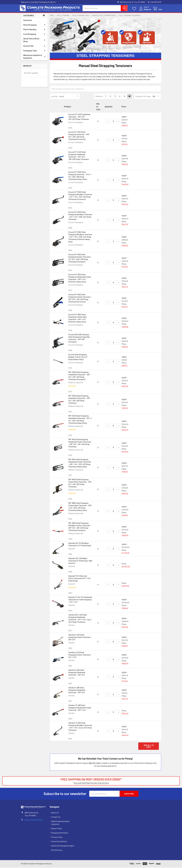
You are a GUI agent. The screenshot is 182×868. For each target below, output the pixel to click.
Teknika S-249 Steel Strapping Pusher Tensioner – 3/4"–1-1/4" (80, 656)
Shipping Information (60, 834)
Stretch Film (34, 47)
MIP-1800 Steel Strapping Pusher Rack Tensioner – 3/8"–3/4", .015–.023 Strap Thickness (80, 484)
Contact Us (56, 818)
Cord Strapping (34, 35)
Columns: (99, 97)
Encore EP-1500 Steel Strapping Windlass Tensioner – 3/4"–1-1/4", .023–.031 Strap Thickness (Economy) (80, 196)
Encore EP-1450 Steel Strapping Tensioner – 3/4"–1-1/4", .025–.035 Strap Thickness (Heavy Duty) (80, 176)
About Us (55, 813)
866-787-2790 (95, 764)
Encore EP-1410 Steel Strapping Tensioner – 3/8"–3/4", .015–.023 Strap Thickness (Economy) (79, 136)
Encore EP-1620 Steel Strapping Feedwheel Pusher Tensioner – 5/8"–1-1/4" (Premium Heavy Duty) (80, 279)
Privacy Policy (57, 838)
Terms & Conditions (59, 842)
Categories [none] (29, 16)
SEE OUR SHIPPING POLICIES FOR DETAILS (91, 784)
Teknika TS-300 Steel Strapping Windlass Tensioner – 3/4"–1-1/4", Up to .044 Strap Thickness (80, 727)
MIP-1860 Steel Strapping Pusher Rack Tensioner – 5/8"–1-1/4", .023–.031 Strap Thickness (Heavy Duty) (80, 507)
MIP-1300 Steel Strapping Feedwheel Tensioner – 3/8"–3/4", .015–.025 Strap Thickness (79, 400)
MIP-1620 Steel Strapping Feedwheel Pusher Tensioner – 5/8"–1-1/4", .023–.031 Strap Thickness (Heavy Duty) (80, 464)
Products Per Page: (143, 97)
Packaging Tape (34, 51)
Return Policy (57, 829)
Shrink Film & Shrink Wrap (34, 41)
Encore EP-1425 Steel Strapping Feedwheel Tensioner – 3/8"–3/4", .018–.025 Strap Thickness (79, 156)
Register (146, 10)
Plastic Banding (34, 30)
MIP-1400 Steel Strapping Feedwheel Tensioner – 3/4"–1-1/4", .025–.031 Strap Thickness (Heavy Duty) (80, 420)
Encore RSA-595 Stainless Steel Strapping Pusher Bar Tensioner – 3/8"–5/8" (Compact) (79, 339)
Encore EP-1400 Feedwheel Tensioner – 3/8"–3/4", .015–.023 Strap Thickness (79, 118)
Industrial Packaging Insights (63, 846)
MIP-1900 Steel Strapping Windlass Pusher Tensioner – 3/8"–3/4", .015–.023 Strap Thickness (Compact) (80, 527)
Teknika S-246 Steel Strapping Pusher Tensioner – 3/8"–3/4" (80, 638)
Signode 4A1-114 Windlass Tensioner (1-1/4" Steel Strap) (80, 545)
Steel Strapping (34, 26)
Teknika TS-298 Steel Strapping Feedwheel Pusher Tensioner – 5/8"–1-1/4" (80, 708)
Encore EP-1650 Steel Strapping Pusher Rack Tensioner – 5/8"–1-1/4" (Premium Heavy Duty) (77, 319)
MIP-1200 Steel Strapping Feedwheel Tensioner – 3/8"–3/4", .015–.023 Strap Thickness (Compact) (79, 377)
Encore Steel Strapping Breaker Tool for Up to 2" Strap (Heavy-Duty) (78, 358)
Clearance (28, 21)
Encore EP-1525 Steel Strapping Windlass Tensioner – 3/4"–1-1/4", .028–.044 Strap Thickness (80, 216)
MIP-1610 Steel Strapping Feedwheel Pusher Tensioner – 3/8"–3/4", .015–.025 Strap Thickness (80, 444)
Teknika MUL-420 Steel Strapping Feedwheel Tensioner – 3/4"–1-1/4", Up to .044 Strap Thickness (80, 619)
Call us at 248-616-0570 (34, 821)
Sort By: (55, 97)
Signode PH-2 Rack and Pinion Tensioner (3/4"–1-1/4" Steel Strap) (80, 579)
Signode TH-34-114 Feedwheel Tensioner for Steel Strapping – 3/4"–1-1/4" (80, 600)
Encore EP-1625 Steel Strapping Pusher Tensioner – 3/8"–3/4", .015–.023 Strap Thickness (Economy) (80, 299)
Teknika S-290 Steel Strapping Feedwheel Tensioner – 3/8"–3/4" (77, 673)
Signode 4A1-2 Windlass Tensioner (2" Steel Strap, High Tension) (80, 561)
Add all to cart (149, 747)
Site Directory (57, 851)
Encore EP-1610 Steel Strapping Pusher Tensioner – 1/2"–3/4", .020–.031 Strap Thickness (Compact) (80, 259)
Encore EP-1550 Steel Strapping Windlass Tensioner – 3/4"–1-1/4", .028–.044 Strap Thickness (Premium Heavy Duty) (80, 238)
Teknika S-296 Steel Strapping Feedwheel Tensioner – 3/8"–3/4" (77, 691)
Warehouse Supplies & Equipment (35, 57)
